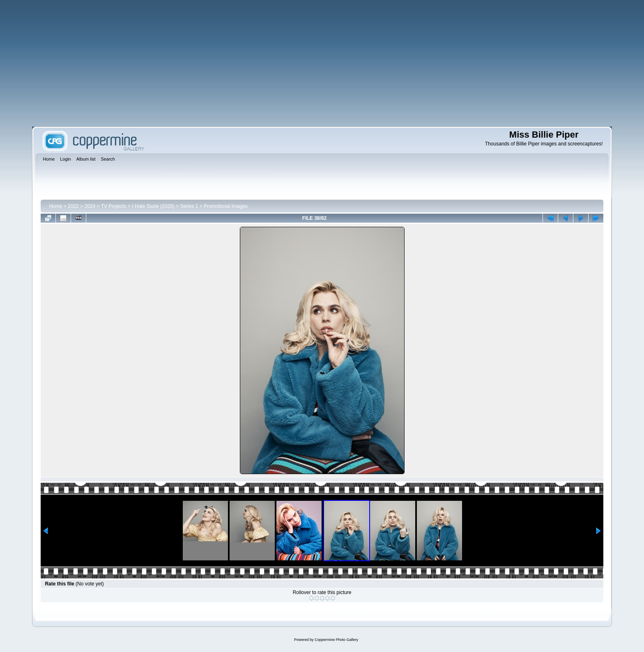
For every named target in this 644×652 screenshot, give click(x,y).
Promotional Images (226, 206)
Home (55, 206)
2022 (73, 206)
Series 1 (189, 206)
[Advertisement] (322, 63)
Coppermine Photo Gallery (336, 640)
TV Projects (114, 206)
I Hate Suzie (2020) (153, 206)
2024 (90, 206)
